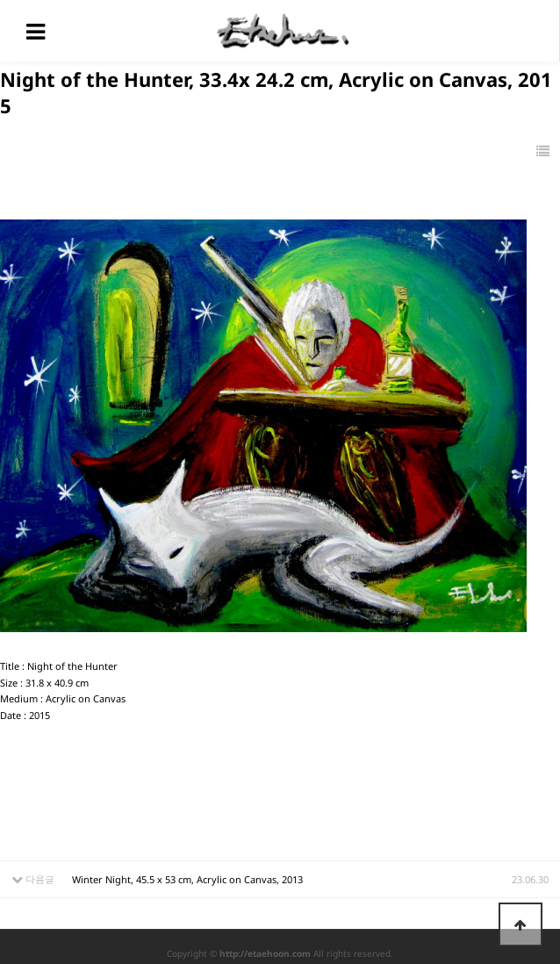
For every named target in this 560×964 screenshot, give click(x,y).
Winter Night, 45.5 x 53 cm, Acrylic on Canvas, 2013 (187, 879)
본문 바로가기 (0, 0)
